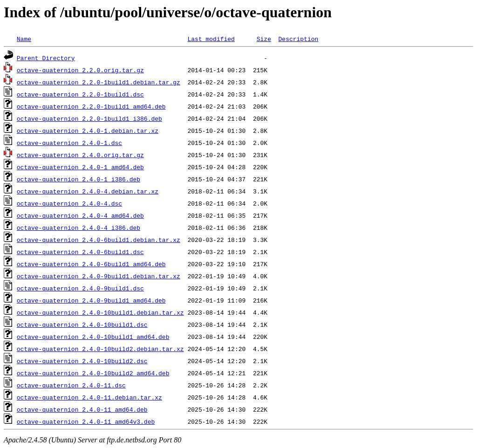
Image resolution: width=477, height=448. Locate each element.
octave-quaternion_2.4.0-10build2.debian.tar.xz (100, 349)
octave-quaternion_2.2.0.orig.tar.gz (80, 70)
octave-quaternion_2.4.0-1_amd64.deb (80, 167)
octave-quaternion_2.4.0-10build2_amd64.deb (93, 373)
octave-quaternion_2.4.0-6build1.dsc (80, 252)
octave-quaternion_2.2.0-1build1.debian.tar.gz (99, 82)
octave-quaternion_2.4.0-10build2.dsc (82, 361)
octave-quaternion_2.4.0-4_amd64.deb (80, 215)
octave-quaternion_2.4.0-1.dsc (69, 143)
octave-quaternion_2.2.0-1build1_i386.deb (89, 118)
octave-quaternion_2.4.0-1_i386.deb (78, 179)
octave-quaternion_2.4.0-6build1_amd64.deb (91, 264)
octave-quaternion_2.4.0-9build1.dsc (80, 288)
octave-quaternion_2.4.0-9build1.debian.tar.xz (99, 276)
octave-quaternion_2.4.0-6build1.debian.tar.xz (99, 240)
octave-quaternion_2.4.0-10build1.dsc (82, 324)
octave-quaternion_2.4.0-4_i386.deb (78, 227)
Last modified (211, 39)
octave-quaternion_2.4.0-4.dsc (69, 203)
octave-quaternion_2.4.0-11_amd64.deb (82, 409)
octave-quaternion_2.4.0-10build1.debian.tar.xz (100, 312)
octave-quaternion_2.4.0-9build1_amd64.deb (91, 300)
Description (298, 39)
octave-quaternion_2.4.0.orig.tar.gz (80, 155)
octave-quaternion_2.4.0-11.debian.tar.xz (89, 397)
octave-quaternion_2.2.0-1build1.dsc (80, 94)
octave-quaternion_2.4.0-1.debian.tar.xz (88, 131)
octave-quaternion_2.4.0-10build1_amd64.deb (93, 337)
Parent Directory (46, 58)
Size (264, 39)
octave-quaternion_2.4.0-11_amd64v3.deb (86, 421)
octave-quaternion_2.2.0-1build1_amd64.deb (91, 106)
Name (24, 39)
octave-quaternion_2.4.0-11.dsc (71, 385)
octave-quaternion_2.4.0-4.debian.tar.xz (88, 191)
